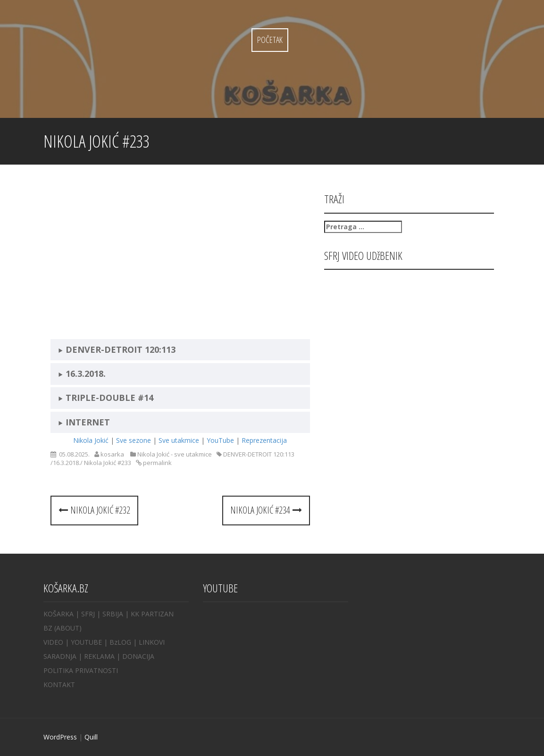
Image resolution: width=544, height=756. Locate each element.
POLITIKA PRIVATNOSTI (81, 670)
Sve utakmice (179, 440)
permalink (157, 463)
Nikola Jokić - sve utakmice (175, 454)
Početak (270, 40)
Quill (91, 737)
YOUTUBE (86, 642)
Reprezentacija (264, 440)
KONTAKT (59, 685)
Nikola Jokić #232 (94, 510)
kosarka (112, 454)
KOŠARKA (59, 614)
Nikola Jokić (91, 440)
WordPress (60, 737)
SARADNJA (60, 656)
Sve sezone (134, 440)
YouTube (220, 440)
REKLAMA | (103, 656)
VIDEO (53, 642)
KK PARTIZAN (152, 614)
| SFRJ (85, 614)
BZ (48, 628)
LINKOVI (152, 642)
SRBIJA (113, 614)
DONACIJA (138, 656)
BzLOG (120, 642)
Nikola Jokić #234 (266, 510)
